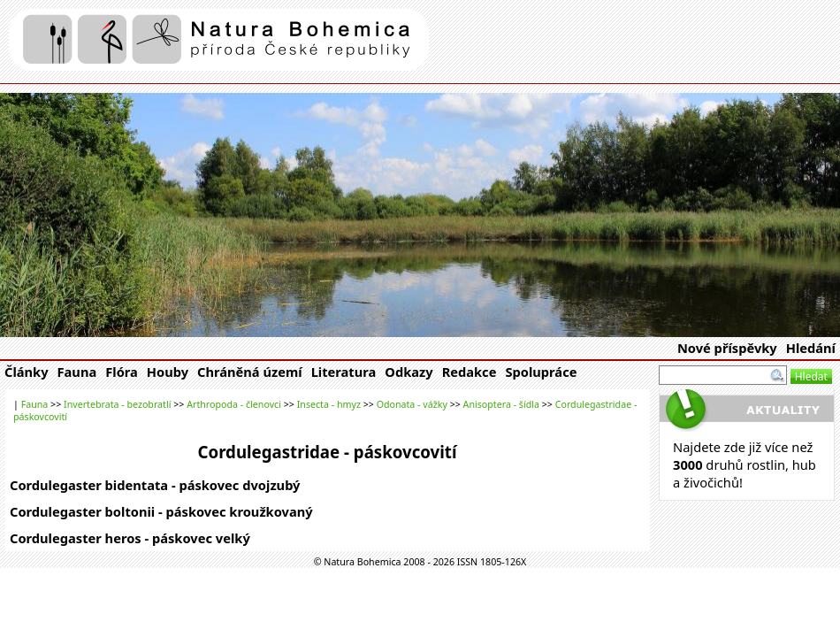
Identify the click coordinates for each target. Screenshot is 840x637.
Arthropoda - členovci (234, 404)
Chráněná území (250, 372)
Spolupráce (541, 372)
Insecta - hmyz (329, 404)
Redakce (470, 372)
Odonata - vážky (412, 404)
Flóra (122, 372)
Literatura (344, 372)
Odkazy (409, 372)
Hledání (811, 348)
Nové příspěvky (727, 348)
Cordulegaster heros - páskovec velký (130, 538)
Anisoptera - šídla (501, 404)
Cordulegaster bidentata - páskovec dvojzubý (155, 485)
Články (27, 372)
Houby (168, 372)
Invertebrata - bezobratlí (117, 404)
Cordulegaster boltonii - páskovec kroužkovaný (161, 511)
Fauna (77, 372)
